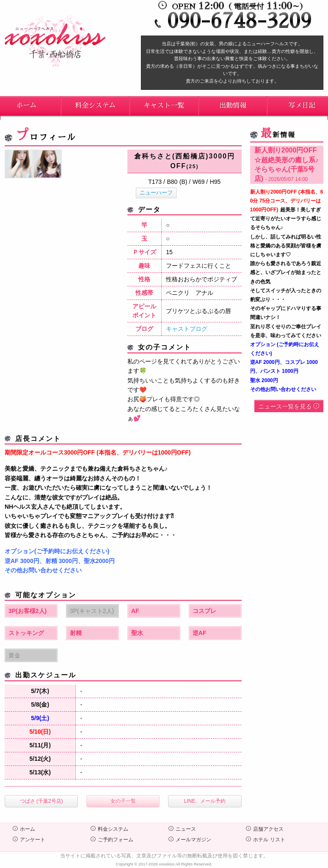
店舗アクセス (265, 829)
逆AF (200, 633)
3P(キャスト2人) (92, 611)
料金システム (95, 105)
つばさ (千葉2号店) (41, 801)
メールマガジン (190, 840)
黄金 (14, 655)
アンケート (29, 840)
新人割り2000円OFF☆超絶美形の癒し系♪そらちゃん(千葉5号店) (287, 164)
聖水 (137, 633)
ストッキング (26, 633)
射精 (76, 633)
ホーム (24, 829)
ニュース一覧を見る (289, 406)
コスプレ (204, 611)
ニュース (182, 829)
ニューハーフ (156, 193)
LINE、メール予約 (205, 801)
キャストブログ (187, 329)
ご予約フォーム (112, 840)
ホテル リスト (265, 840)
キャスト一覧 (164, 105)
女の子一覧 (123, 801)
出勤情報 (233, 105)
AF (135, 611)
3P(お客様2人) (28, 611)
